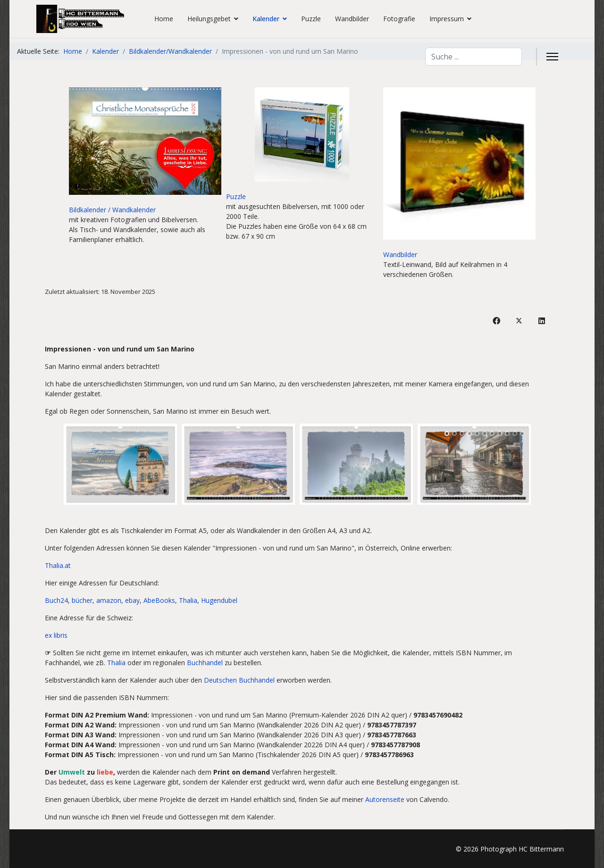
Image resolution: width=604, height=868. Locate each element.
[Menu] (552, 57)
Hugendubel (219, 600)
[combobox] (474, 57)
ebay (132, 600)
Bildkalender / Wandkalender (112, 210)
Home (164, 19)
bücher (82, 600)
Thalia (188, 600)
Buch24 (56, 600)
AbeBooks (159, 600)
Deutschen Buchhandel (239, 680)
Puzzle (311, 19)
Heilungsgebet (209, 19)
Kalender (266, 19)
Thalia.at (58, 565)
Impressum (447, 19)
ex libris (56, 635)
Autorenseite (385, 799)
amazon (109, 600)
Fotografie (399, 19)
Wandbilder (352, 19)
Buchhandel (205, 663)
